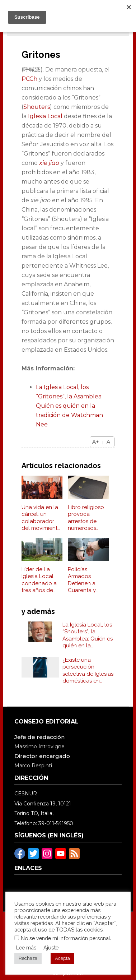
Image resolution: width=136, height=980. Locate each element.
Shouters (37, 107)
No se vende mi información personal (65, 938)
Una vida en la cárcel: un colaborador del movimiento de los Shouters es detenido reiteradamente (41, 518)
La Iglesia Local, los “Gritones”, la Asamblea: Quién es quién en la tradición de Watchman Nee (69, 406)
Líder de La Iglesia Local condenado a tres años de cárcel (39, 580)
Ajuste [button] (51, 947)
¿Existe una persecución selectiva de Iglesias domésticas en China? (88, 671)
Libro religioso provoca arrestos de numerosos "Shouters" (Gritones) (86, 518)
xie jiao (49, 163)
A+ (96, 442)
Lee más (26, 947)
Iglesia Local (45, 116)
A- (109, 442)
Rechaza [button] (28, 958)
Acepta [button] (62, 958)
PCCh (29, 79)
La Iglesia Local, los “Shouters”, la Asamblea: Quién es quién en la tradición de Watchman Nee (88, 635)
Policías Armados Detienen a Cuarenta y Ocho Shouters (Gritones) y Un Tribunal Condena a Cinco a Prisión (87, 580)
